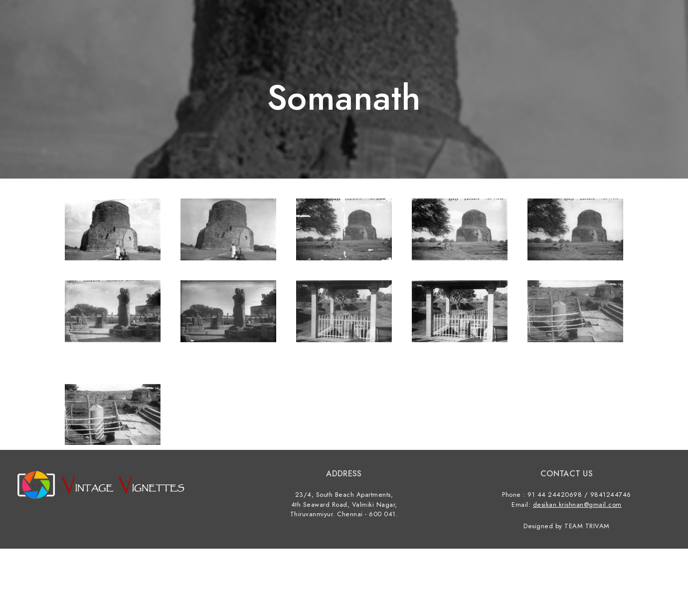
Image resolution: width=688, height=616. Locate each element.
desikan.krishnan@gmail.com (577, 505)
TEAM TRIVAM (587, 526)
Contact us (631, 25)
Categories (570, 25)
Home (520, 25)
